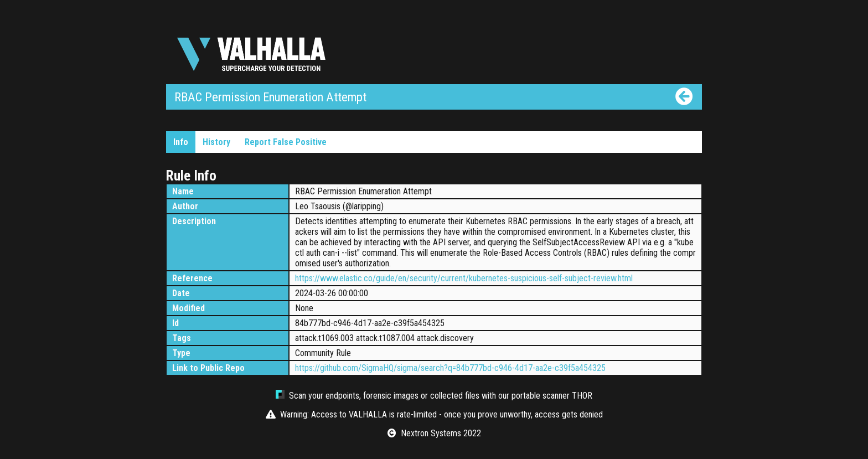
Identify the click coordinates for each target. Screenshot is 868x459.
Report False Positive (286, 142)
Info (181, 142)
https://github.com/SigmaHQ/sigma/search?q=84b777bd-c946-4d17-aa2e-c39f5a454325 (450, 368)
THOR (582, 396)
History (216, 142)
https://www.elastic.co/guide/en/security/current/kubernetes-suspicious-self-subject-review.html (464, 278)
